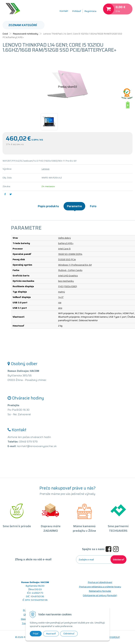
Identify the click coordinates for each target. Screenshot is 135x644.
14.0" (61, 297)
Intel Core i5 (64, 249)
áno (60, 308)
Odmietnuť (69, 634)
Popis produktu (48, 206)
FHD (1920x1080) (68, 286)
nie (60, 302)
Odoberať (118, 560)
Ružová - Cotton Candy (70, 270)
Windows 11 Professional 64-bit (75, 265)
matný (62, 292)
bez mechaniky (66, 281)
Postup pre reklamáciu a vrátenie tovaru (100, 587)
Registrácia (90, 11)
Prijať (36, 634)
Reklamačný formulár (100, 591)
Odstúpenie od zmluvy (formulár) (100, 595)
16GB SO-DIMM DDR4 (70, 254)
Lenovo (45, 169)
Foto (93, 206)
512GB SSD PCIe (67, 259)
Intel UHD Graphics (68, 276)
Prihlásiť (76, 11)
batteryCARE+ (66, 243)
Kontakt (64, 11)
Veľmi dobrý (64, 238)
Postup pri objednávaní (100, 582)
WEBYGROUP (112, 637)
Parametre (74, 206)
